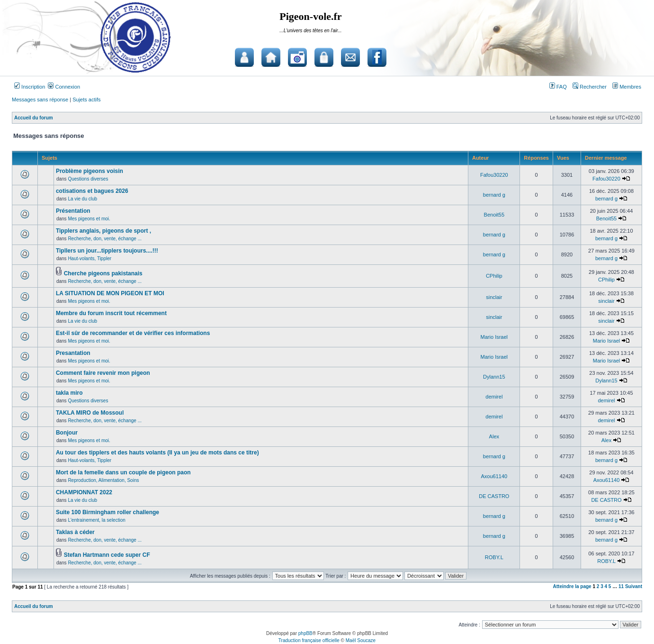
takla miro (69, 393)
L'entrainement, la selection (96, 520)
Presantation (73, 353)
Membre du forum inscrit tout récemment (111, 313)
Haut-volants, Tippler (90, 259)
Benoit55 (494, 215)
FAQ (558, 87)
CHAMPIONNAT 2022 (84, 492)
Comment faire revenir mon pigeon (103, 373)
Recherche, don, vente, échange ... (105, 239)
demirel (494, 397)
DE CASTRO (494, 496)
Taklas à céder (75, 532)
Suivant (634, 586)
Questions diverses (88, 179)
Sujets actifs (86, 100)
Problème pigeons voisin (90, 171)
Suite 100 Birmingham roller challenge (108, 512)
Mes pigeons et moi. (89, 219)
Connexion (64, 87)
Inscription (30, 87)
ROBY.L (494, 557)
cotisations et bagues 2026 (92, 191)
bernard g (494, 195)
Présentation (73, 211)
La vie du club (82, 199)
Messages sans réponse (40, 100)
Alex (494, 436)
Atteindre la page (572, 586)
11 (621, 586)
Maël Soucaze (361, 640)
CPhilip (494, 276)
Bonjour (67, 433)
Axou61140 (494, 476)
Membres (627, 87)
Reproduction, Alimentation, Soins (103, 480)
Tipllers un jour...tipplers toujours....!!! (107, 251)
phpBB (305, 633)
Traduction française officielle (309, 640)
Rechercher (590, 87)
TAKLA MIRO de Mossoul (90, 413)
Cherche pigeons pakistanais (103, 273)
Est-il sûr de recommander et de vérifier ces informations (133, 333)
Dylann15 (494, 377)
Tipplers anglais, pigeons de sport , (103, 231)
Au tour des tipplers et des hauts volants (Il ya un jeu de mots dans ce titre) (157, 453)
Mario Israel (494, 337)
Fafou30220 (494, 175)
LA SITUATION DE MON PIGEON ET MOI (110, 293)
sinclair (494, 297)
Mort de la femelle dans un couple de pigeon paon (123, 472)
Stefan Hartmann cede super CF (107, 555)
